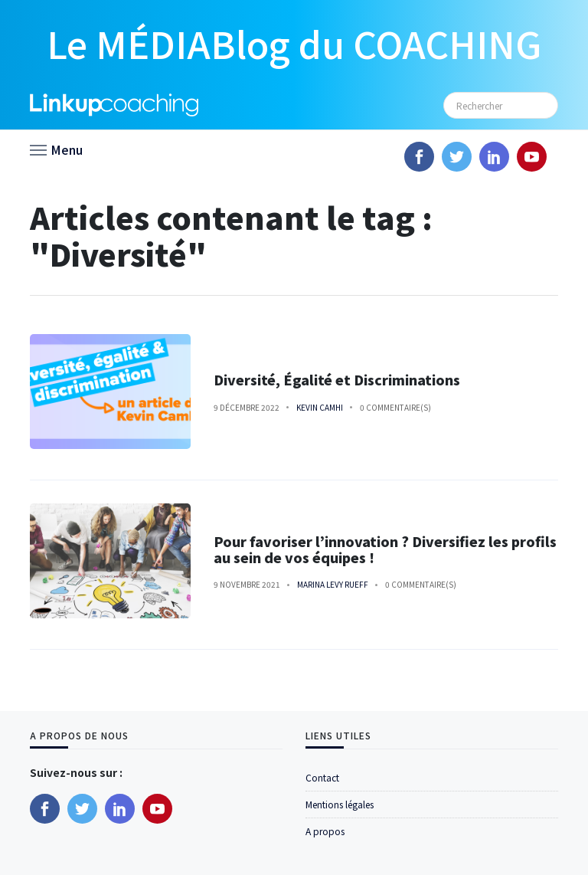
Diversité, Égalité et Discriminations (337, 380)
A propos (325, 831)
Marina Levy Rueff (333, 584)
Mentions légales (340, 804)
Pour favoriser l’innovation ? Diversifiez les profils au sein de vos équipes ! (385, 549)
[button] (56, 149)
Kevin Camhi (320, 407)
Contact (322, 777)
